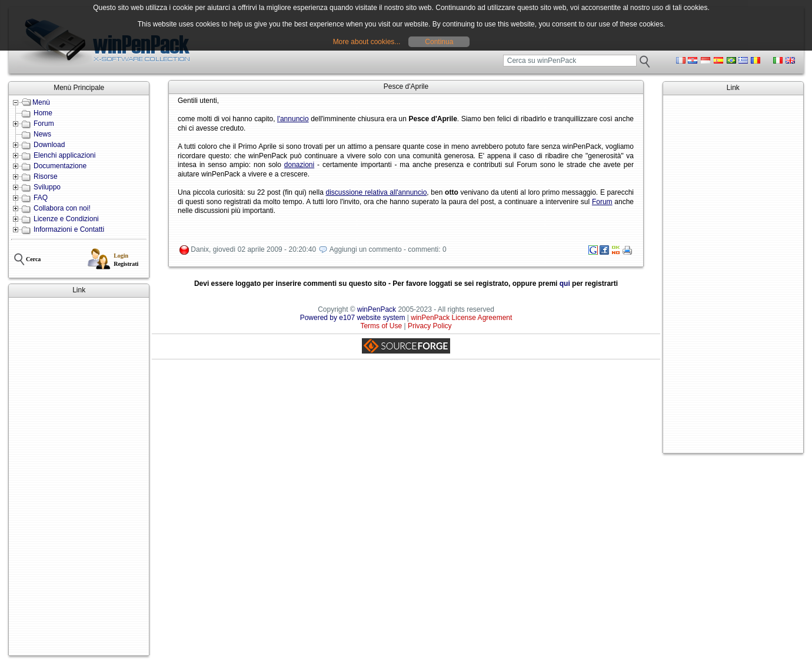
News (42, 134)
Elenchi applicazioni (64, 155)
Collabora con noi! (62, 208)
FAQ (41, 198)
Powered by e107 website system (353, 318)
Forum (44, 124)
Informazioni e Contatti (69, 229)
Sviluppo (47, 187)
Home (43, 113)
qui (565, 284)
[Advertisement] (79, 476)
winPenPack (377, 309)
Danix (200, 249)
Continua (439, 42)
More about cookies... (367, 42)
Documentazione (60, 166)
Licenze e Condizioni (66, 219)
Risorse (46, 176)
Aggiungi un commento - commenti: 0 (388, 249)
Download (49, 145)
